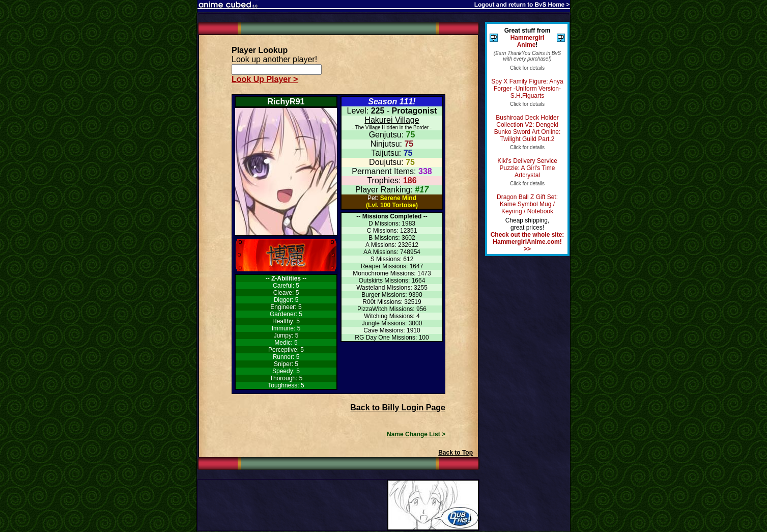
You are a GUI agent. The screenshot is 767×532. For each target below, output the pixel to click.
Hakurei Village (392, 120)
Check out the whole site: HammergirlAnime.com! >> (528, 242)
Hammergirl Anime (528, 41)
